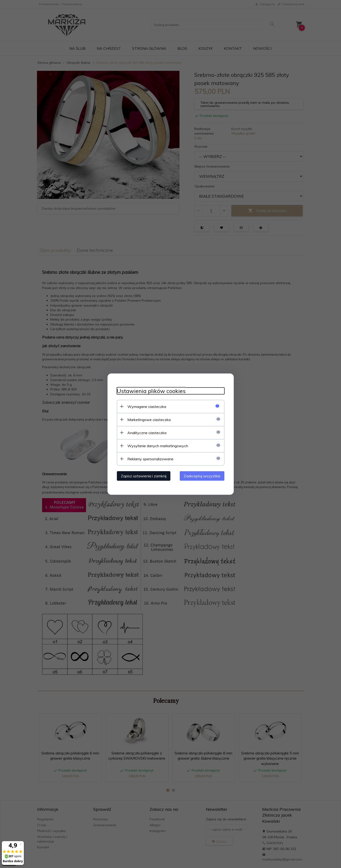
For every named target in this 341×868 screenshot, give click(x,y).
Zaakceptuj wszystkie (202, 476)
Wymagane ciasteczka (147, 406)
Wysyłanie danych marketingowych (158, 446)
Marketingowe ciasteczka (149, 419)
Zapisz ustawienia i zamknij (144, 476)
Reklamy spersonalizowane (150, 459)
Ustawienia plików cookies (151, 391)
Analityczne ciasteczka (147, 432)
